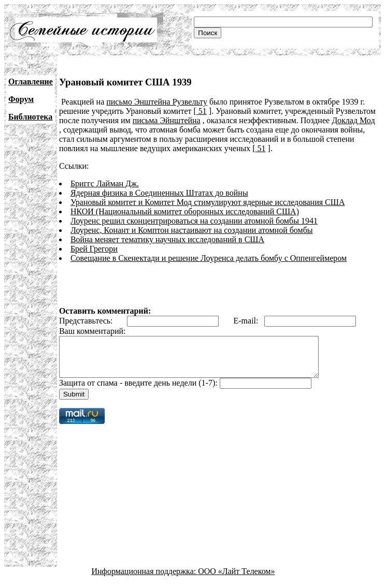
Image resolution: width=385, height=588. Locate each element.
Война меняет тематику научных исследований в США (167, 239)
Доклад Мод (353, 120)
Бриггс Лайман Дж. (105, 183)
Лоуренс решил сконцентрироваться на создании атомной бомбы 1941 (194, 221)
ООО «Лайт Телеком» (236, 579)
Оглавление (31, 82)
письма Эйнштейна (167, 120)
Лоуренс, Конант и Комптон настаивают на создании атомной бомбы (192, 230)
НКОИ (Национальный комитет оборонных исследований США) (185, 211)
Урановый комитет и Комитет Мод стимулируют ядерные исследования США (208, 202)
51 (202, 111)
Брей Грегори (94, 249)
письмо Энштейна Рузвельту (157, 102)
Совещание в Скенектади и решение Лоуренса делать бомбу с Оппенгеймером (209, 258)
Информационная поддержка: (145, 579)
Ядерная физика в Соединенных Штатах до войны (159, 193)
